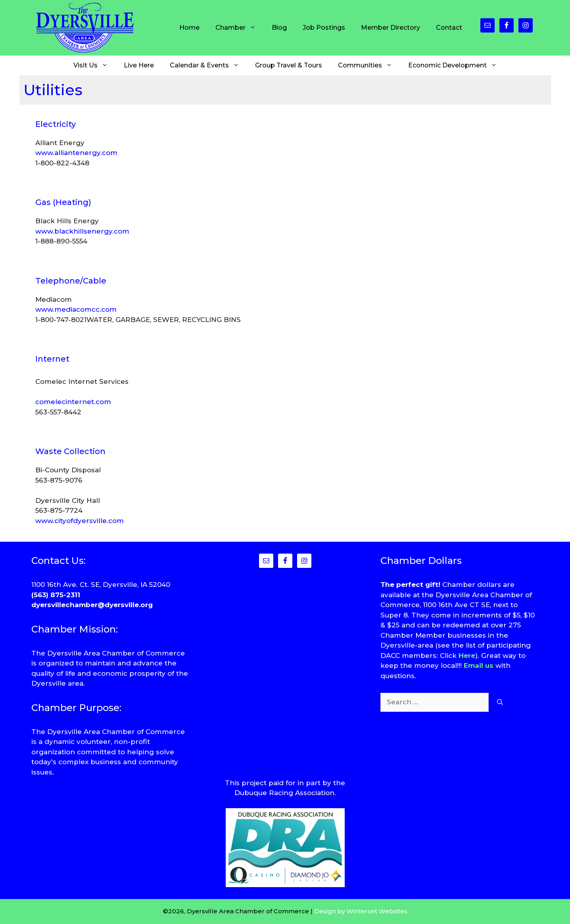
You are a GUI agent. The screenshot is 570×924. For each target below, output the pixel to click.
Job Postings (324, 28)
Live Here (139, 65)
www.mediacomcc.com (76, 309)
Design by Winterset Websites (361, 911)
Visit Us (95, 65)
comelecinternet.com (73, 402)
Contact (449, 28)
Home (189, 28)
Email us (479, 665)
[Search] (500, 702)
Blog (279, 28)
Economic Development (457, 65)
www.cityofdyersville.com (80, 521)
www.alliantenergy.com (76, 153)
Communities (369, 65)
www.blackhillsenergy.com (82, 231)
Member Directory (391, 28)
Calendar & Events (208, 65)
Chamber (240, 28)
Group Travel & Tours (289, 65)
